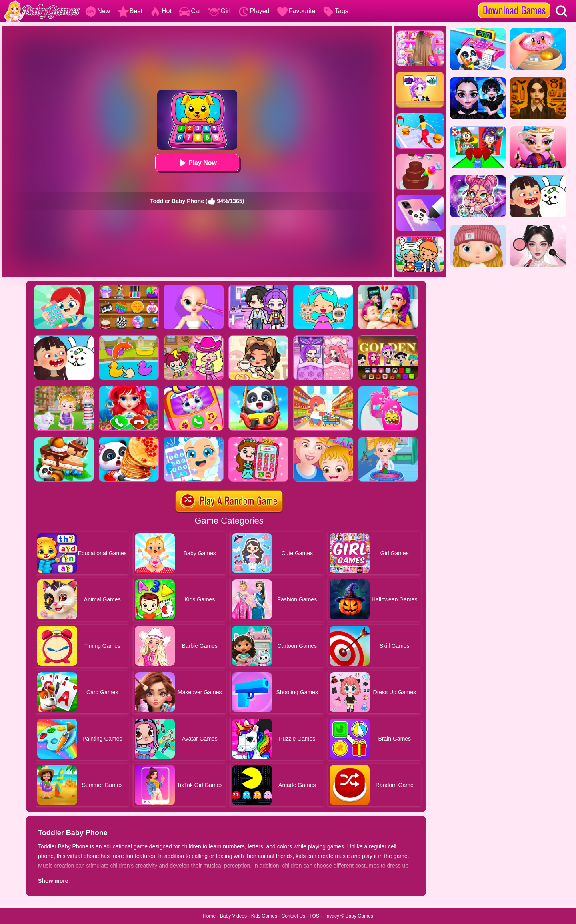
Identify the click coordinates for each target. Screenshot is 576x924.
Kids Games (264, 916)
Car (190, 11)
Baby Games (359, 916)
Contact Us (293, 916)
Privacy (331, 916)
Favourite (296, 11)
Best (130, 11)
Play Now (197, 163)
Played (254, 11)
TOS (314, 916)
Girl (219, 11)
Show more (53, 881)
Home (209, 916)
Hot (161, 11)
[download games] (514, 3)
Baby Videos (233, 916)
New (98, 11)
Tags (336, 11)
